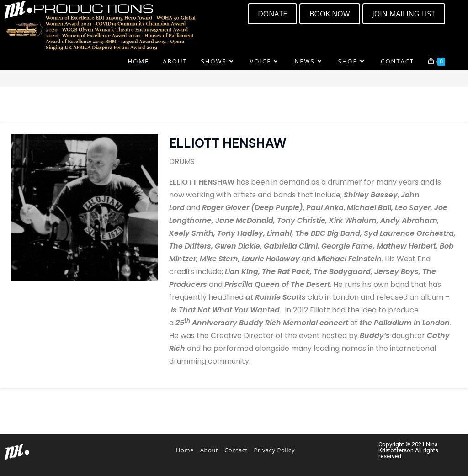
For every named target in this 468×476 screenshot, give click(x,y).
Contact (236, 450)
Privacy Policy (274, 450)
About (209, 450)
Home (185, 450)
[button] (404, 14)
